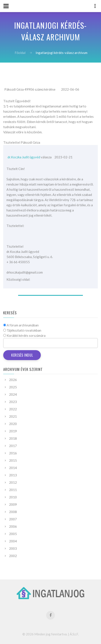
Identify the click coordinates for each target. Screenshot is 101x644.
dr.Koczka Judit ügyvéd (24, 157)
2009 (13, 504)
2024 (13, 394)
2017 (13, 446)
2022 (13, 409)
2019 (13, 431)
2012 (13, 482)
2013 (13, 475)
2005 (13, 534)
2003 (13, 548)
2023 (13, 402)
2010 (13, 497)
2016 (13, 453)
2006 (13, 526)
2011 (13, 490)
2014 (13, 468)
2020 (13, 424)
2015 (13, 460)
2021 (13, 416)
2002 (13, 556)
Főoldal (20, 53)
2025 (13, 387)
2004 (13, 541)
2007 (13, 519)
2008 (13, 512)
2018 (13, 438)
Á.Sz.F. (74, 634)
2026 (13, 380)
